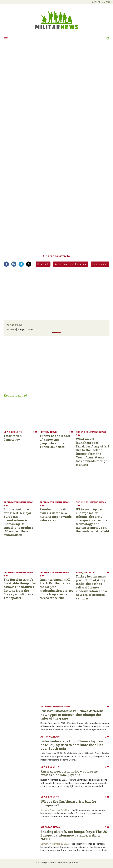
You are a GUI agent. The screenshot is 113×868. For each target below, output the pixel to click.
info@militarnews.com (51, 863)
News (7, 432)
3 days (21, 330)
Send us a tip (100, 264)
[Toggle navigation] (6, 39)
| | (102, 2)
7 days (29, 330)
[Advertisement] (56, 65)
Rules (66, 863)
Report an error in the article (71, 264)
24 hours (11, 330)
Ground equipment (87, 432)
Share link (43, 264)
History (44, 432)
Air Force (46, 737)
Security (17, 432)
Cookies (74, 863)
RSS (37, 863)
